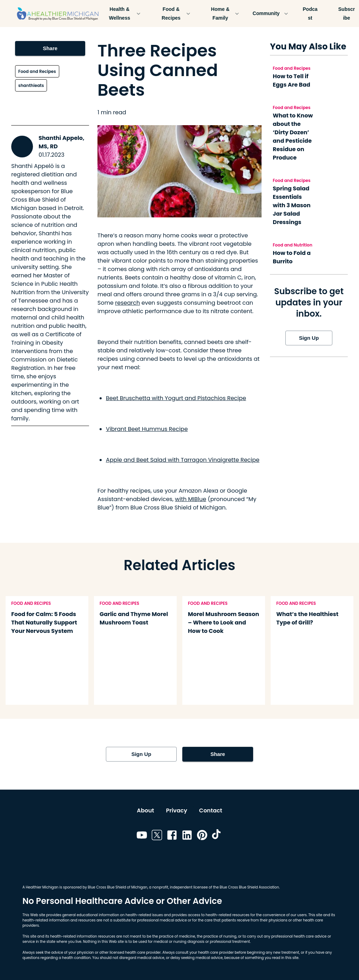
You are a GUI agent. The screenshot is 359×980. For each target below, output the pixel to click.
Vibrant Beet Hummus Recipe (147, 429)
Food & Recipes (175, 13)
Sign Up (309, 338)
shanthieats (31, 85)
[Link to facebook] (172, 836)
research (127, 303)
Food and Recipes (37, 71)
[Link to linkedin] (187, 836)
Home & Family (225, 13)
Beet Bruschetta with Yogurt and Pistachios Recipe (176, 398)
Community (270, 13)
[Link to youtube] (142, 836)
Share (50, 48)
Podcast (310, 13)
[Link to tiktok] (217, 836)
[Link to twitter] (157, 836)
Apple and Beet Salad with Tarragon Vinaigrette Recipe (183, 460)
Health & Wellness (124, 13)
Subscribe (347, 13)
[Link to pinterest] (202, 836)
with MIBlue (191, 499)
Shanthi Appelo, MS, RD (62, 142)
